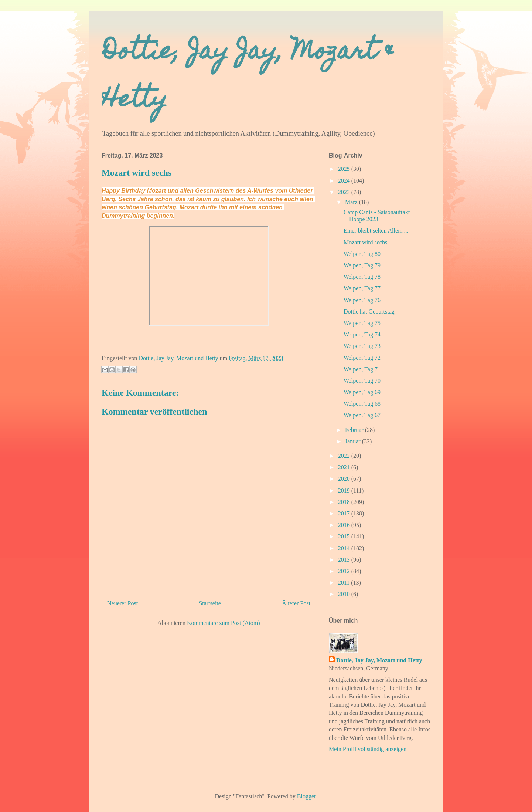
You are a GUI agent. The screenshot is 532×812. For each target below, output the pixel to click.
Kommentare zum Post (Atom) (224, 623)
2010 (345, 594)
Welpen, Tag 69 (362, 392)
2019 (345, 490)
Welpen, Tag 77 (362, 288)
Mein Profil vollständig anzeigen (368, 749)
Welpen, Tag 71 (362, 369)
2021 (345, 467)
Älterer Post (296, 603)
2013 (345, 560)
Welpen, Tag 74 (362, 334)
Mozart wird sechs (365, 242)
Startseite (210, 603)
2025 (345, 169)
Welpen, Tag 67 (362, 415)
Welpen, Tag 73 (362, 346)
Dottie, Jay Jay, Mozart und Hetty (379, 660)
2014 (345, 548)
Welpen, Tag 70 (362, 381)
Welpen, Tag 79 (362, 265)
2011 (345, 583)
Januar (354, 441)
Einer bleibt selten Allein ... (376, 231)
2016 (345, 525)
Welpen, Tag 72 (362, 358)
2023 (345, 192)
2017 (345, 513)
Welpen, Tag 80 (362, 254)
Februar (355, 430)
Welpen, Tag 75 (362, 323)
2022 (345, 456)
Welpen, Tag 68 (362, 404)
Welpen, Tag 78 (362, 277)
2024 (345, 181)
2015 (345, 536)
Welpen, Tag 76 (362, 300)
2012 (345, 571)
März (352, 202)
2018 (345, 502)
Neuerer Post (122, 603)
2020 (345, 479)
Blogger (306, 796)
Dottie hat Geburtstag (369, 312)
